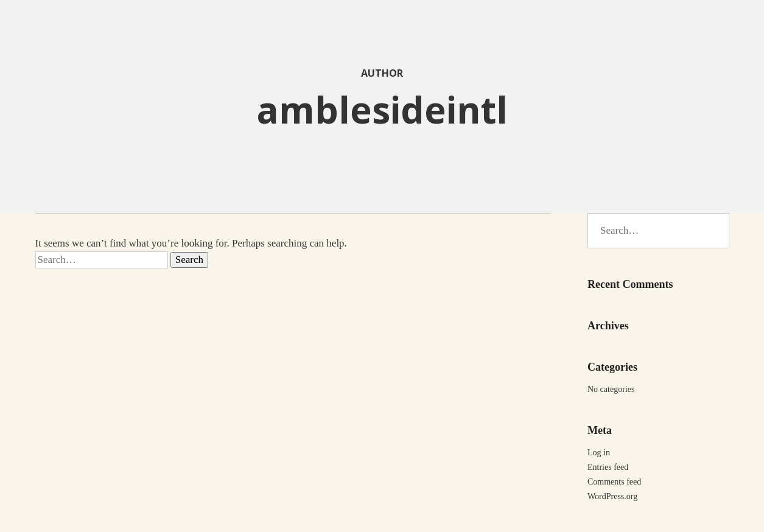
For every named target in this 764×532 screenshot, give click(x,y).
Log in (599, 453)
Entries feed (608, 467)
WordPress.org (612, 496)
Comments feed (614, 482)
